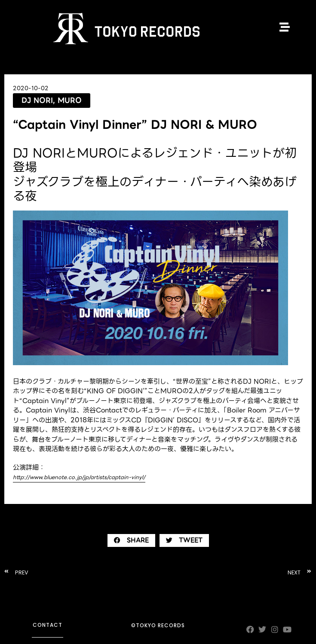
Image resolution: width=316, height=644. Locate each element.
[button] (131, 540)
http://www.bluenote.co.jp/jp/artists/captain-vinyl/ (79, 477)
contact (48, 625)
